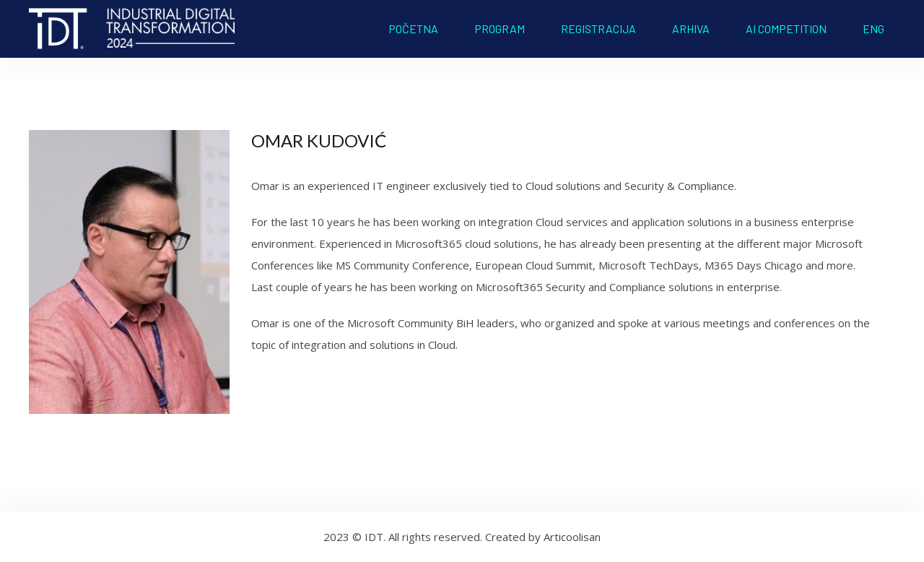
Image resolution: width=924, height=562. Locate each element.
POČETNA (413, 29)
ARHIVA (691, 29)
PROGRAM (500, 29)
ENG (873, 29)
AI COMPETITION (786, 29)
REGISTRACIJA (598, 29)
